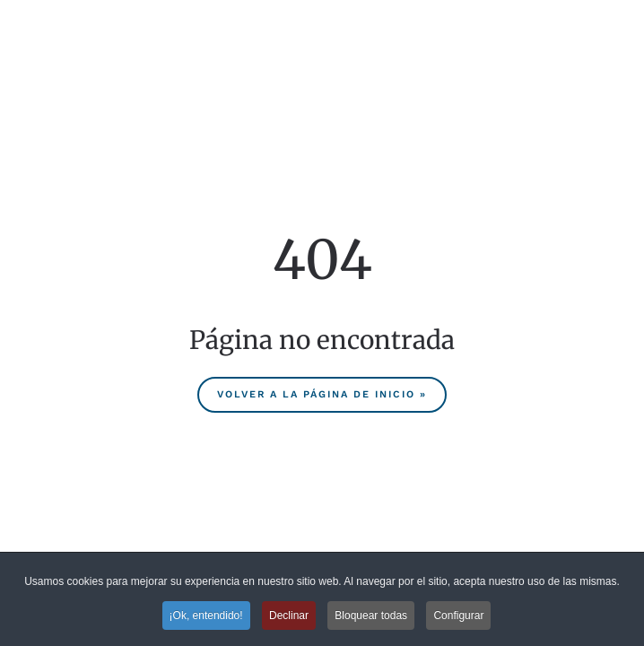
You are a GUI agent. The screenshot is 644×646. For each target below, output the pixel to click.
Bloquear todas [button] (371, 615)
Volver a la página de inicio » (322, 394)
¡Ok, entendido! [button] (206, 615)
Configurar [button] (458, 615)
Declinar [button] (289, 615)
